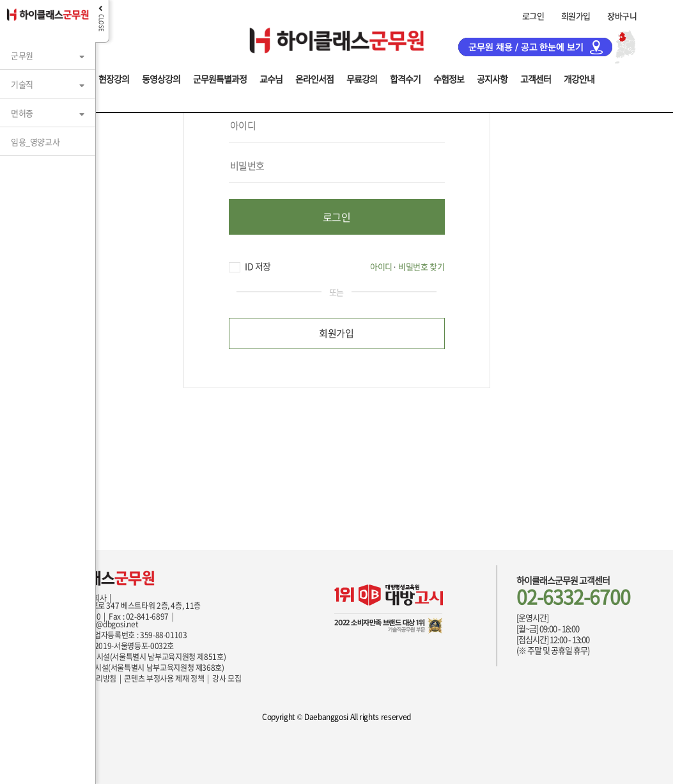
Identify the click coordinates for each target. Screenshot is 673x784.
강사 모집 (227, 678)
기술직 (22, 84)
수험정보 (449, 78)
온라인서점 (314, 78)
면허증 (22, 113)
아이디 (381, 266)
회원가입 (576, 16)
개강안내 (579, 78)
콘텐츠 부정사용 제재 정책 (164, 678)
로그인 (533, 16)
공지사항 (492, 78)
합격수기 (405, 78)
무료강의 (362, 78)
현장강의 (114, 78)
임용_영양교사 (35, 142)
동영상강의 (161, 78)
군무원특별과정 (220, 78)
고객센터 (536, 78)
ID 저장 (250, 266)
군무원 (22, 55)
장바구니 (622, 16)
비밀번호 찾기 (421, 266)
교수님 (271, 78)
